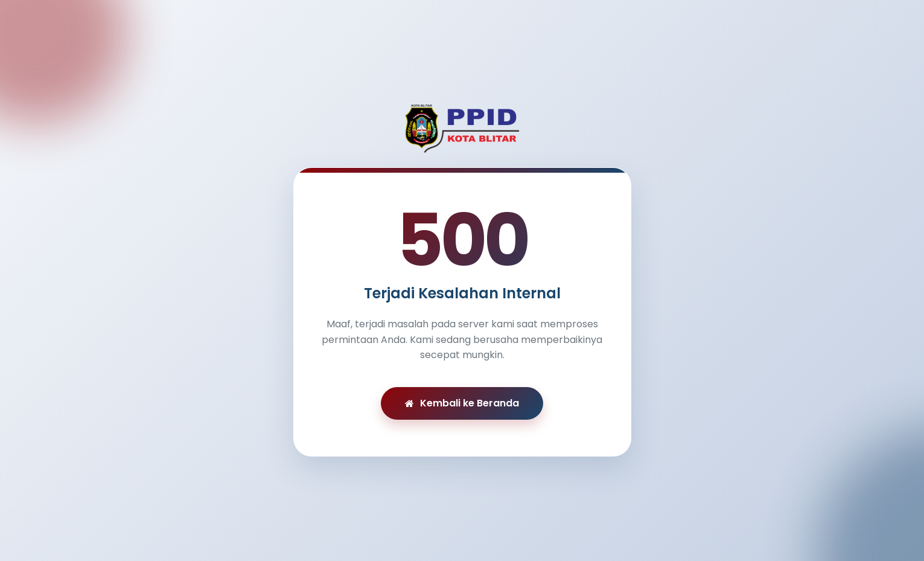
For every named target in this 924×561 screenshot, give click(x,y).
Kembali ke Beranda (462, 403)
